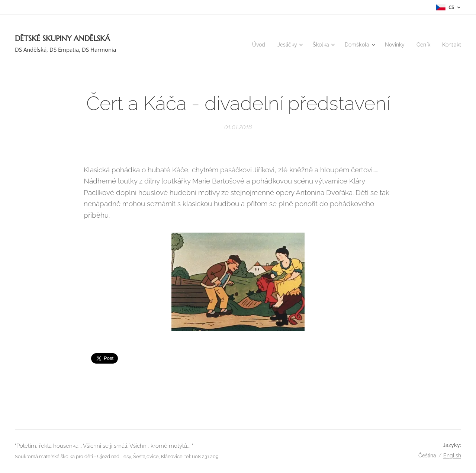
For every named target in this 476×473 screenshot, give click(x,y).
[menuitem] (252, 45)
